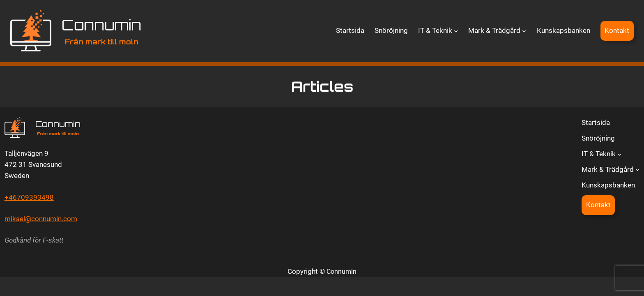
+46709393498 (29, 197)
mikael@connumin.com (41, 219)
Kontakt (617, 30)
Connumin (101, 25)
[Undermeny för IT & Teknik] (456, 31)
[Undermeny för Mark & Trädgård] (524, 31)
